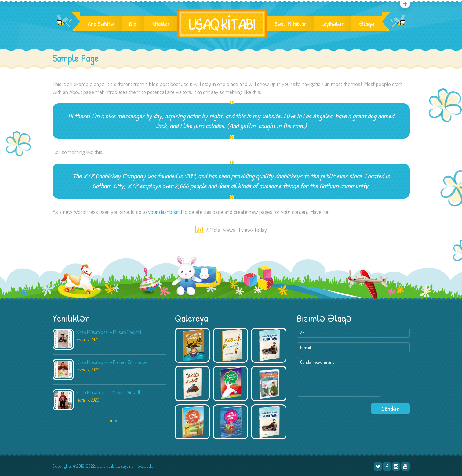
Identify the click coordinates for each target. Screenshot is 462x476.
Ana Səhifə (101, 24)
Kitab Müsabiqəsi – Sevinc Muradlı (109, 392)
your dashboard (165, 212)
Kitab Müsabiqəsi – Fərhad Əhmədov (112, 362)
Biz (133, 24)
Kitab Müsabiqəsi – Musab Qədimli (109, 332)
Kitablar (161, 24)
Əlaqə (367, 24)
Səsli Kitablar (290, 24)
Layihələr (333, 24)
